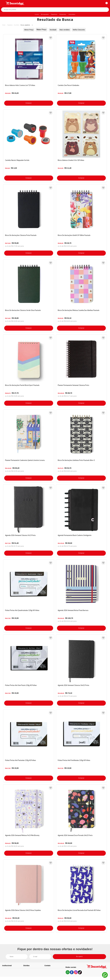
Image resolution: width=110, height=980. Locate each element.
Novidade (52, 30)
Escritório (17, 25)
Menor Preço (26, 30)
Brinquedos (45, 14)
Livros (37, 14)
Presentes (63, 14)
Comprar (29, 101)
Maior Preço (40, 30)
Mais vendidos (65, 30)
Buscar (105, 10)
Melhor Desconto (81, 30)
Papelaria (54, 14)
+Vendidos (72, 14)
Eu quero (83, 931)
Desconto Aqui (4, 25)
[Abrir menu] (3, 3)
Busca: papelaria (25, 25)
